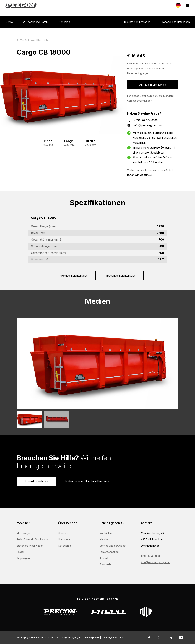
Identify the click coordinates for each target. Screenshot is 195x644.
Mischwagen (24, 533)
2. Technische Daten (35, 22)
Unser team (65, 539)
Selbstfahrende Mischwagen (33, 539)
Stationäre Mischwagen (30, 546)
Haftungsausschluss (114, 637)
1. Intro (9, 22)
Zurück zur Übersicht (34, 40)
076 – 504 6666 (150, 556)
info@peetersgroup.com (149, 125)
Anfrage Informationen (153, 85)
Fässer (21, 552)
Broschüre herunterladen (175, 22)
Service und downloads (113, 546)
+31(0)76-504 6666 (146, 120)
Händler (104, 539)
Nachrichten (106, 533)
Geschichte (65, 546)
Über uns (63, 533)
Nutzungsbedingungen (69, 637)
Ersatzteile (105, 564)
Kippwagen (23, 558)
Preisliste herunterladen (136, 22)
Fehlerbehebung (109, 552)
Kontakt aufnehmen (36, 481)
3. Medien (64, 22)
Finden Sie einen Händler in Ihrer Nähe (87, 481)
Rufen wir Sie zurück (140, 175)
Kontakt (104, 558)
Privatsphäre (92, 637)
